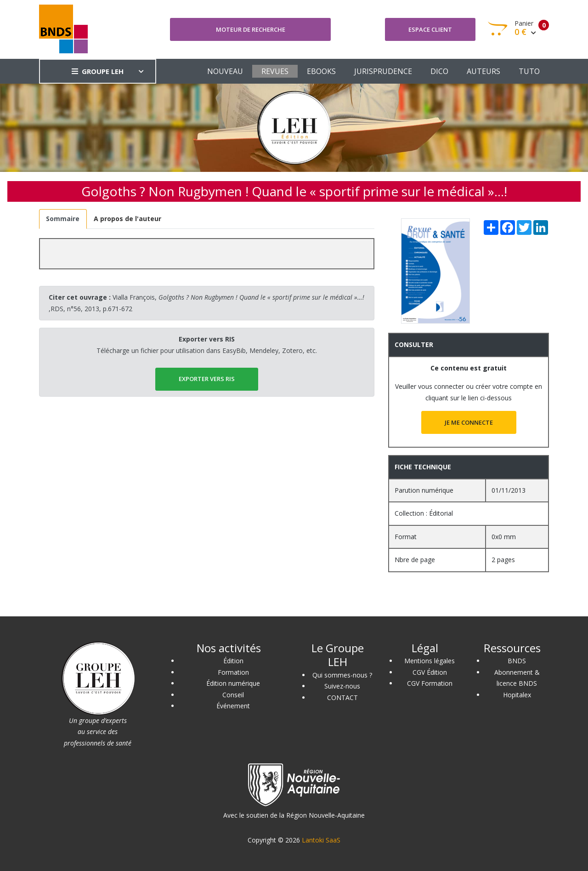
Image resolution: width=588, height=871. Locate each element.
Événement (233, 706)
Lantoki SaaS (321, 840)
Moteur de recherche (251, 29)
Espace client (430, 29)
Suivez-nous (342, 686)
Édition (233, 661)
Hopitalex (517, 695)
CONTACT (342, 697)
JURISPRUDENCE (383, 71)
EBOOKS (321, 71)
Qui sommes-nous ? (342, 675)
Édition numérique (233, 683)
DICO (439, 71)
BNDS (517, 661)
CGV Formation (430, 683)
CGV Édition (430, 672)
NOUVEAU (225, 71)
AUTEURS (483, 71)
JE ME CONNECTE (469, 422)
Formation (233, 672)
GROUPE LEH (98, 71)
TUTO (529, 71)
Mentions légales (430, 661)
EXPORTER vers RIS (207, 379)
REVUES (275, 71)
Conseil (233, 695)
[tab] (63, 219)
